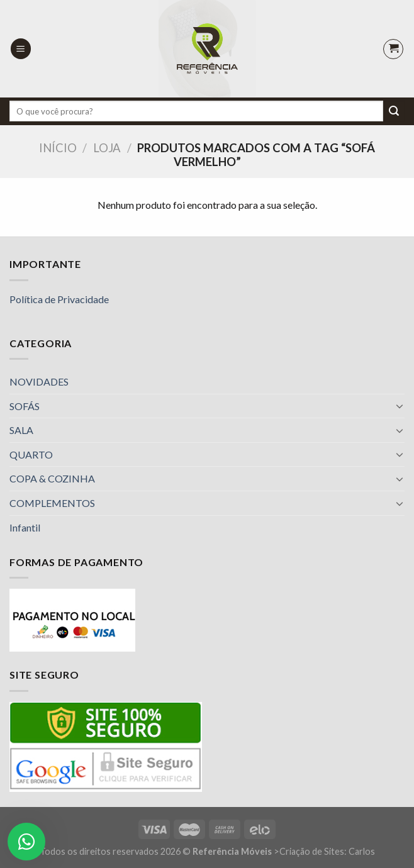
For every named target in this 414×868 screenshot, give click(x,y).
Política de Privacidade (59, 299)
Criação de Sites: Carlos (327, 851)
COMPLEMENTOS (52, 503)
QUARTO (31, 454)
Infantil (25, 527)
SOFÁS (25, 406)
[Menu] (21, 49)
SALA (21, 430)
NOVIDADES (39, 381)
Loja (107, 148)
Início (58, 148)
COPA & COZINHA (52, 478)
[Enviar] (394, 111)
